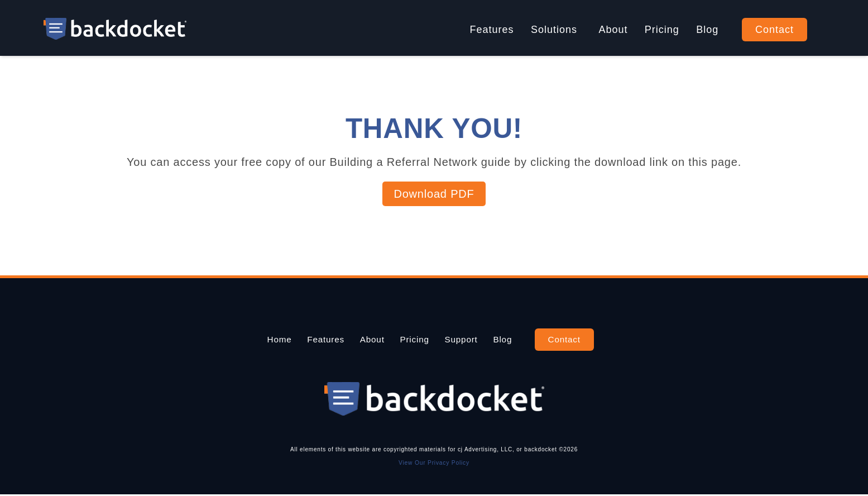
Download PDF (434, 194)
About (613, 30)
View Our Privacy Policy (434, 464)
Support (475, 340)
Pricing (662, 30)
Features (492, 30)
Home (251, 340)
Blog (707, 30)
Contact (775, 30)
